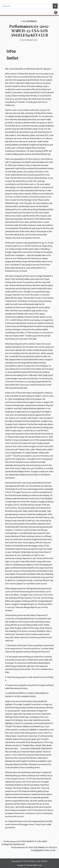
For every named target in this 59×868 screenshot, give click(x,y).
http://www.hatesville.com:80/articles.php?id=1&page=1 (28, 69)
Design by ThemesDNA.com (29, 865)
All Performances (30, 21)
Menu (9, 13)
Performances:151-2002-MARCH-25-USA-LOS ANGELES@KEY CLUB (29, 31)
